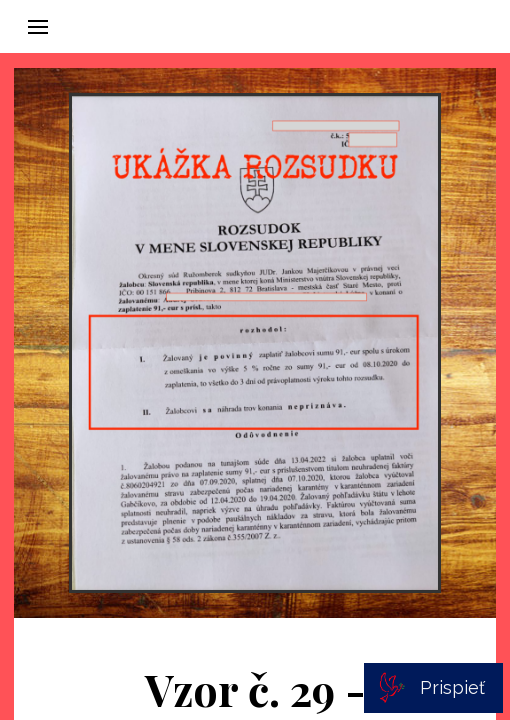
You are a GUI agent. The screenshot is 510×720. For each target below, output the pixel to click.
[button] (38, 27)
